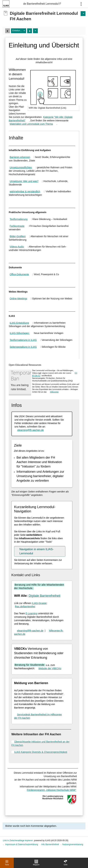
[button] (40, 551)
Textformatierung (19, 219)
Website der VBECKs (50, 668)
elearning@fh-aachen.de (31, 430)
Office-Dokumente (19, 274)
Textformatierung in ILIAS (23, 340)
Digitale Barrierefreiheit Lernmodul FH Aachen (42, 4)
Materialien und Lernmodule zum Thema (31, 124)
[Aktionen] (35, 31)
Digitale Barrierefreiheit (44, 596)
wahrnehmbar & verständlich (25, 191)
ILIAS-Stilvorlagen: (20, 333)
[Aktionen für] (83, 14)
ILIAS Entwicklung (19, 323)
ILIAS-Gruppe (39, 603)
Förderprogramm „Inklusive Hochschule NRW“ (51, 790)
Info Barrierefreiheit (50, 844)
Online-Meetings (18, 299)
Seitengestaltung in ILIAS (23, 347)
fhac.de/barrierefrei (25, 607)
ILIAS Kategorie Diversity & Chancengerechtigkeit (41, 752)
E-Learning (32, 613)
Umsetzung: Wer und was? (24, 181)
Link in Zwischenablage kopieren (18, 840)
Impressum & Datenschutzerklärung (22, 844)
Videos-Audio (17, 247)
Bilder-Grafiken (18, 236)
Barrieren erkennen (20, 157)
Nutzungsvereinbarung (73, 844)
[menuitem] (36, 863)
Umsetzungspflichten (21, 167)
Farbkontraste (17, 226)
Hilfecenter (54, 392)
